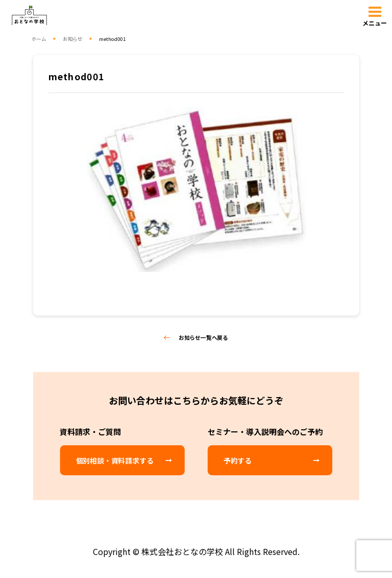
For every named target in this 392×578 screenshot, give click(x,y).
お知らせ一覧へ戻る (196, 337)
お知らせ (72, 38)
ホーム (39, 38)
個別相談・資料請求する (115, 460)
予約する (238, 460)
